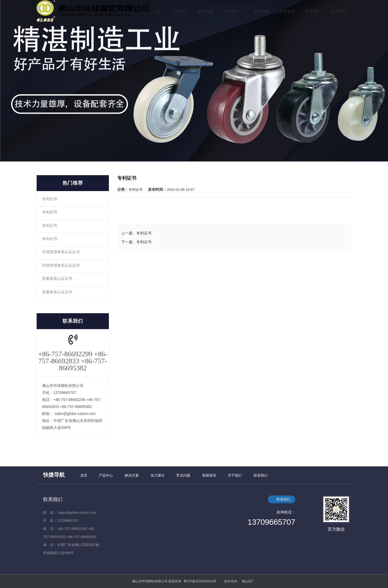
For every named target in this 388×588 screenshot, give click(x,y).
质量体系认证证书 (57, 279)
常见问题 (261, 11)
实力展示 (234, 11)
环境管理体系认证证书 (61, 252)
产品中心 (179, 11)
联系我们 (339, 11)
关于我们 (313, 11)
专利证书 (50, 199)
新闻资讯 (287, 11)
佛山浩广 (248, 581)
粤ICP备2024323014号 (200, 581)
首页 (158, 11)
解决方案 (205, 11)
